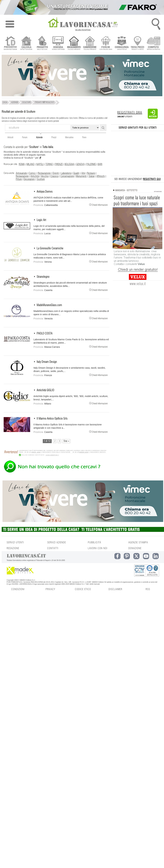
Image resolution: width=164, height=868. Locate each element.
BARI (100, 164)
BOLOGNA (69, 164)
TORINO (49, 164)
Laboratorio (66, 173)
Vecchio (45, 176)
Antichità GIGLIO (45, 390)
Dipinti (56, 173)
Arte (83, 173)
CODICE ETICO (83, 589)
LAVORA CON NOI (98, 548)
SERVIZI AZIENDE (57, 542)
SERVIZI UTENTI (15, 542)
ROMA (22, 164)
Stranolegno (43, 277)
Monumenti (81, 176)
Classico (54, 176)
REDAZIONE (13, 548)
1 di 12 (47, 441)
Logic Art (41, 220)
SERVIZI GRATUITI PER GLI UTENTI (138, 128)
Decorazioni (29, 179)
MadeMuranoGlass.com (49, 305)
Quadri (76, 173)
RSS (148, 589)
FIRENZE (59, 164)
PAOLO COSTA (44, 334)
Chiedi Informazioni (98, 205)
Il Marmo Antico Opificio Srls (52, 419)
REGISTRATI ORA (130, 113)
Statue (92, 176)
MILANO (30, 164)
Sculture (41, 179)
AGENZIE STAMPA (138, 542)
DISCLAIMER (115, 589)
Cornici (32, 173)
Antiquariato (21, 173)
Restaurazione (44, 173)
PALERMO (91, 164)
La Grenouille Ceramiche (50, 249)
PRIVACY (50, 589)
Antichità (35, 176)
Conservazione (67, 176)
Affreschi (101, 176)
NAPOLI (40, 164)
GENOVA (80, 164)
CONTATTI (53, 548)
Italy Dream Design (47, 362)
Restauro (91, 173)
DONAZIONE (135, 548)
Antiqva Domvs (45, 192)
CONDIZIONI (18, 589)
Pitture (19, 179)
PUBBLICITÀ (94, 542)
